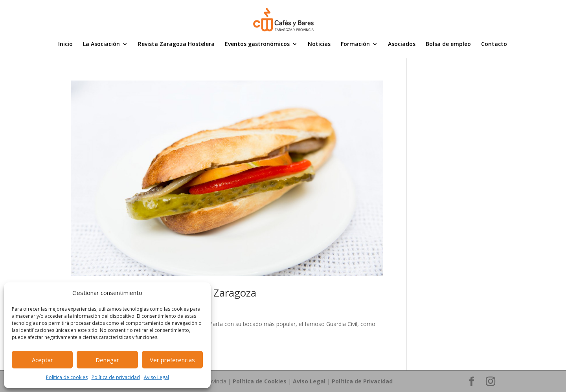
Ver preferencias (172, 360)
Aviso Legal (156, 377)
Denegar (107, 360)
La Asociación (101, 44)
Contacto (494, 44)
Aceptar (42, 360)
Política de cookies (67, 377)
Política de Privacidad (362, 381)
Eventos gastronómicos (257, 44)
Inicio (65, 44)
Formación (355, 44)
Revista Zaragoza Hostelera (176, 44)
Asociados (402, 44)
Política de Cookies (260, 381)
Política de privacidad (116, 377)
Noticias (319, 44)
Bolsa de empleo (448, 44)
